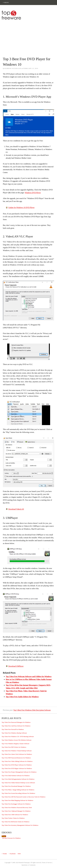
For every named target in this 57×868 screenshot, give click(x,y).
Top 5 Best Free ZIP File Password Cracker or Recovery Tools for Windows (24, 797)
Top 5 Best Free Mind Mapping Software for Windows (17, 800)
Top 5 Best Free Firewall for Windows (13, 729)
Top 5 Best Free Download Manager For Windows (16, 786)
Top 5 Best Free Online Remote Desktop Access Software (18, 783)
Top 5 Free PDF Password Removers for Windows (16, 758)
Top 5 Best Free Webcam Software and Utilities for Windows (29, 676)
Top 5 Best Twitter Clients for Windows (13, 818)
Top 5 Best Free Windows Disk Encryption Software (32, 710)
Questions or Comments (29, 865)
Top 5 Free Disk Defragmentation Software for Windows (18, 779)
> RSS (19, 854)
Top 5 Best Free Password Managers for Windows (16, 722)
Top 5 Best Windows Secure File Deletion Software (17, 740)
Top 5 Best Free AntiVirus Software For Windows (16, 726)
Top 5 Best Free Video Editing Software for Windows (17, 761)
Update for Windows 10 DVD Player (21, 207)
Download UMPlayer (16, 666)
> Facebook (12, 854)
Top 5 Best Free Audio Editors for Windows (22, 697)
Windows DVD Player (33, 193)
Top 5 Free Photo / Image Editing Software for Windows (18, 790)
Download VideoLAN (16, 509)
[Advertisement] (28, 37)
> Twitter (4, 854)
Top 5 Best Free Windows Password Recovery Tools (17, 807)
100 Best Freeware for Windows (11, 838)
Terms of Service (47, 863)
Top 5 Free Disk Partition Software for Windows (16, 776)
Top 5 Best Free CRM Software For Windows (15, 815)
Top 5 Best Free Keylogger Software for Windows (16, 804)
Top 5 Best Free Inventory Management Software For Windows (20, 825)
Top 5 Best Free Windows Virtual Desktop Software (17, 751)
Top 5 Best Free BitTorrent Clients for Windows (16, 822)
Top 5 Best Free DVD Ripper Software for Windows (17, 768)
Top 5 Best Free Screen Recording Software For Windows (18, 793)
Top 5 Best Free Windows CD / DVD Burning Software (18, 736)
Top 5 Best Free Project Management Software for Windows (19, 772)
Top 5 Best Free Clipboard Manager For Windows (16, 811)
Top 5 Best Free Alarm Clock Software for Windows (17, 754)
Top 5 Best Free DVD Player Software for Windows (17, 765)
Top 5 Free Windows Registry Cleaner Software (15, 744)
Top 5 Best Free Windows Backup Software (14, 733)
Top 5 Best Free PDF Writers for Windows (14, 747)
